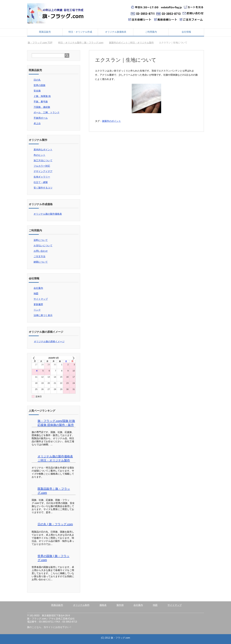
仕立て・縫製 (41, 182)
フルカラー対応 (42, 166)
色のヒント (39, 155)
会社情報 (186, 32)
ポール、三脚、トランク (47, 113)
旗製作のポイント (112, 121)
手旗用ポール (41, 118)
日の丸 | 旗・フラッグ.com (55, 524)
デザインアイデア (43, 171)
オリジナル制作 (81, 605)
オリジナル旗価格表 (116, 32)
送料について (41, 240)
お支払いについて (43, 246)
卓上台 (37, 123)
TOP (40, 43)
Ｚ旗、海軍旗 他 (42, 96)
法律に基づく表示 (43, 315)
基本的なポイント (43, 150)
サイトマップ (41, 299)
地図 (36, 294)
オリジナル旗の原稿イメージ (49, 341)
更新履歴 (38, 304)
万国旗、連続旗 (42, 107)
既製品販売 (45, 32)
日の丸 (37, 80)
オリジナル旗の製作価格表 (48, 214)
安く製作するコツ (43, 188)
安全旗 (37, 91)
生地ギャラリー (42, 177)
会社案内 (38, 288)
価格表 (103, 605)
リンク (37, 310)
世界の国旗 (39, 85)
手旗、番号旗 (41, 102)
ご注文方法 (39, 256)
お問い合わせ (41, 251)
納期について (41, 262)
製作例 (120, 605)
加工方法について (43, 160)
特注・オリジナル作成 (80, 32)
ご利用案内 (151, 32)
